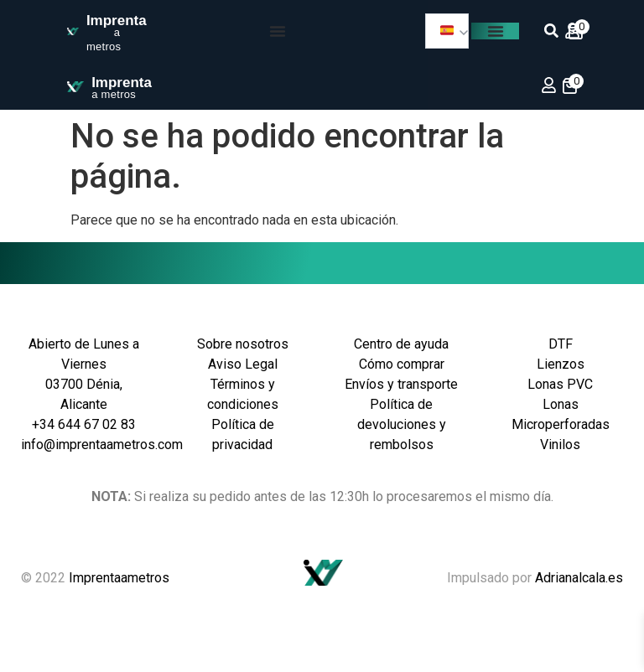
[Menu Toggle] (278, 31)
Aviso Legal (243, 364)
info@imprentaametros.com (102, 445)
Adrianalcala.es (579, 578)
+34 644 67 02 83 (84, 424)
